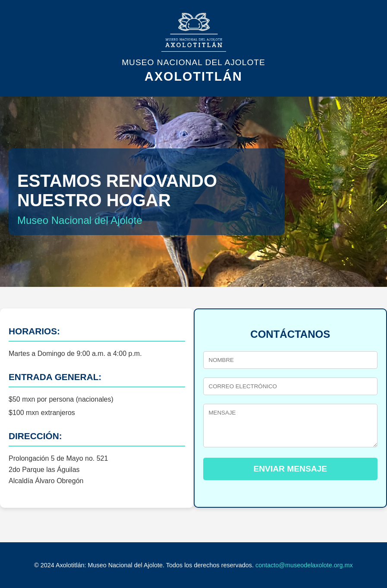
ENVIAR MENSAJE (290, 469)
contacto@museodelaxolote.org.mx (304, 565)
